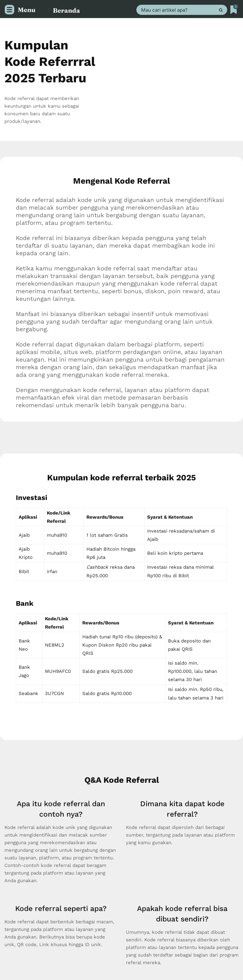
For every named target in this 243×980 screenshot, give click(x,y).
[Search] (221, 10)
